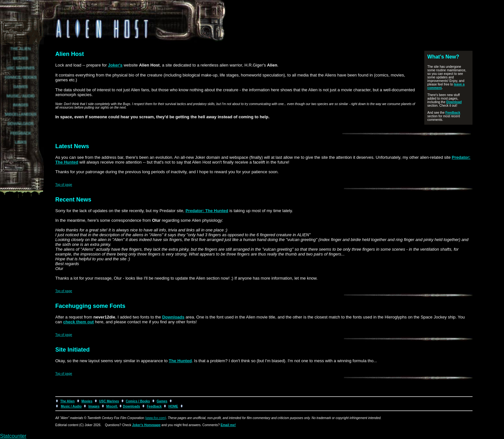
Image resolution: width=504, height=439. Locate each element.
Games (162, 401)
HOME (173, 406)
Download (454, 102)
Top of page (64, 185)
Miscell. (112, 406)
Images (94, 406)
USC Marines (109, 401)
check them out (79, 322)
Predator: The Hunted (207, 211)
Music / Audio (71, 406)
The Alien (68, 401)
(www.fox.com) (156, 418)
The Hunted (180, 361)
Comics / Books (138, 401)
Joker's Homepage (146, 425)
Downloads (173, 317)
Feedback (453, 113)
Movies (87, 401)
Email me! (228, 425)
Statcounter (13, 436)
